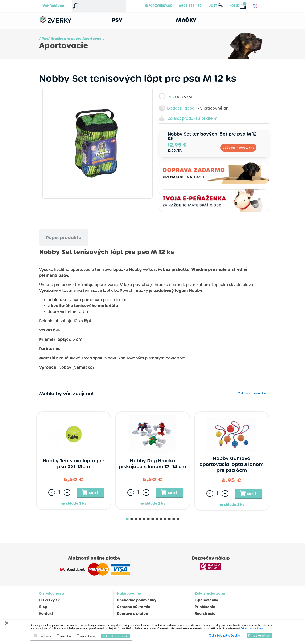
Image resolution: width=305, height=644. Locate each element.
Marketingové (88, 636)
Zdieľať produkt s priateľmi (193, 119)
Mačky (186, 20)
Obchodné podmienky (137, 600)
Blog (43, 607)
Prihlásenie (205, 607)
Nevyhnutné (45, 636)
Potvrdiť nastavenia (116, 636)
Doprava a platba (132, 614)
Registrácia (205, 614)
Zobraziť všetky (252, 394)
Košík (234, 6)
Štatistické (66, 636)
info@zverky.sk (158, 6)
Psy (117, 20)
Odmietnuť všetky (224, 635)
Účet (213, 6)
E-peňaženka (206, 600)
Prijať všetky (259, 635)
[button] (127, 519)
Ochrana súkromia (133, 607)
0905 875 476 (190, 6)
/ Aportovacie (92, 39)
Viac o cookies (252, 628)
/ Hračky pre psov (64, 39)
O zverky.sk (49, 600)
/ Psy (44, 39)
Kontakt (46, 614)
